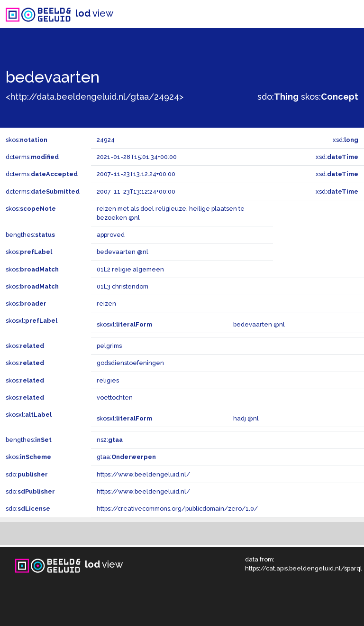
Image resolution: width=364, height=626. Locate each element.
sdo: (278, 97)
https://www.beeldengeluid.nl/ (143, 474)
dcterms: (32, 157)
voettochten (115, 397)
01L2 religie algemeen (130, 269)
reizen (106, 304)
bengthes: (30, 235)
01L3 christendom (123, 286)
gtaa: (126, 457)
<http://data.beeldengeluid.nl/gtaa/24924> (95, 97)
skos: (330, 97)
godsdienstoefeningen (130, 363)
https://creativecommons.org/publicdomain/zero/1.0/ (177, 509)
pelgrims (109, 346)
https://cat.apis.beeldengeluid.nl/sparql (304, 568)
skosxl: (32, 321)
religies (108, 380)
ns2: (110, 440)
